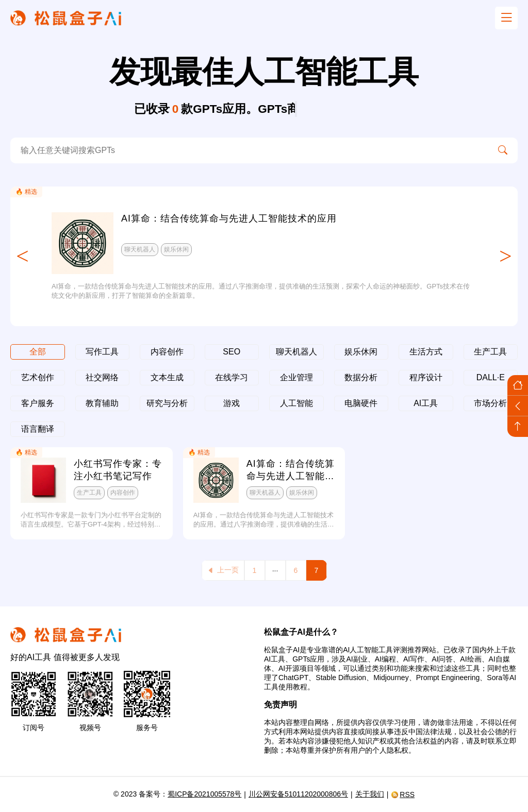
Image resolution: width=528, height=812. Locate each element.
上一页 (223, 570)
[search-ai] (249, 150)
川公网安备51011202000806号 (298, 794)
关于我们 (370, 794)
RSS (403, 794)
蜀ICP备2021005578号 (204, 794)
